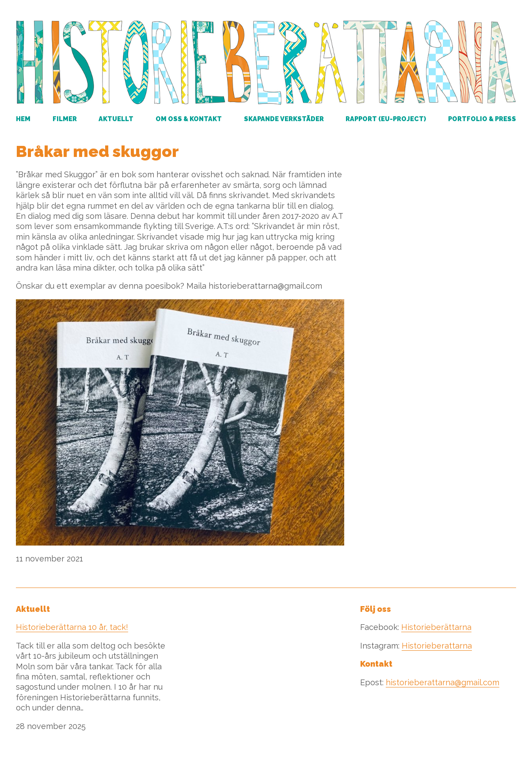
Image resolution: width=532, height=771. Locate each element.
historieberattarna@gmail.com (443, 682)
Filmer (65, 119)
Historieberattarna (437, 646)
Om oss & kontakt (189, 119)
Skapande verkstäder (284, 119)
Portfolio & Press (482, 119)
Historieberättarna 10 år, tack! (72, 627)
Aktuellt (116, 119)
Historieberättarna (436, 627)
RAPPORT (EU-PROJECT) (386, 119)
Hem (23, 119)
